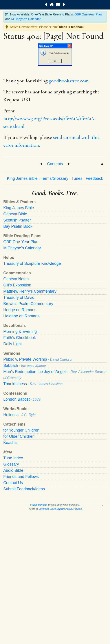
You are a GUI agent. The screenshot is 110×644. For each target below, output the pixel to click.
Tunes (77, 178)
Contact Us (13, 483)
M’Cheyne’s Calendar (26, 19)
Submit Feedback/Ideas (24, 489)
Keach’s (10, 443)
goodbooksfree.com (69, 81)
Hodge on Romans (20, 310)
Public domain (38, 505)
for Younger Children (21, 430)
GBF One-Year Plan (88, 14)
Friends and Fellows (21, 477)
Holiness (19, 415)
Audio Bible (13, 470)
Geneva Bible (15, 214)
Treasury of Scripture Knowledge (32, 263)
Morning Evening (20, 331)
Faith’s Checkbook (20, 338)
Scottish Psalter (17, 220)
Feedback (94, 178)
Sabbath (25, 366)
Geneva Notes (16, 279)
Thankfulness (33, 384)
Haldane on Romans (21, 316)
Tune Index (13, 458)
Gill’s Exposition (17, 285)
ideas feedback (72, 27)
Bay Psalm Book (18, 226)
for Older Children (19, 436)
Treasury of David (19, 297)
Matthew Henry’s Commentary (30, 291)
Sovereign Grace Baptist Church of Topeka (60, 509)
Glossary (11, 464)
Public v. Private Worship (38, 359)
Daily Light (13, 344)
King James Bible (22, 178)
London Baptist (22, 399)
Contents (55, 164)
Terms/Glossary (54, 178)
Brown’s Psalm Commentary (28, 304)
